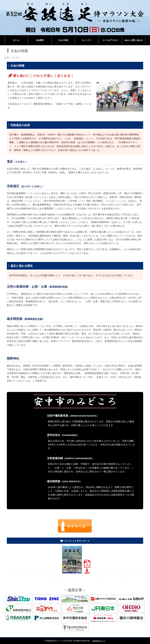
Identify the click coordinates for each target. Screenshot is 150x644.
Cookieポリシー (99, 641)
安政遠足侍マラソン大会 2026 (59, 641)
